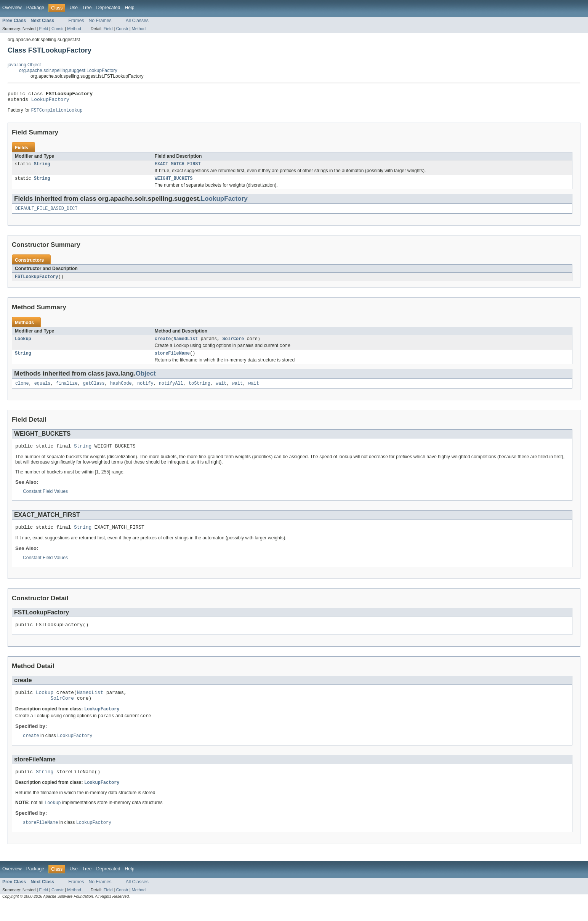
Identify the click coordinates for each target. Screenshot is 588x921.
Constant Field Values (45, 501)
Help (129, 8)
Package (35, 8)
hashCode (121, 392)
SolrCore (233, 345)
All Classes (137, 21)
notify (145, 392)
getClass (94, 392)
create (163, 345)
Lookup (23, 345)
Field (43, 29)
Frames (76, 21)
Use (74, 8)
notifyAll (171, 392)
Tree (87, 8)
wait (221, 392)
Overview (12, 8)
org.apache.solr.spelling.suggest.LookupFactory (68, 70)
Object (146, 381)
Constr (58, 29)
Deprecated (108, 8)
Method (74, 29)
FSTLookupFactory (37, 282)
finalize (67, 392)
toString (199, 392)
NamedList (186, 345)
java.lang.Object (24, 65)
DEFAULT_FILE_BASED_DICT (46, 214)
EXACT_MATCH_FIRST (178, 167)
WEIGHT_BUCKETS (174, 183)
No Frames (100, 21)
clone (22, 392)
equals (42, 392)
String (42, 167)
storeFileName (172, 361)
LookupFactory (50, 101)
